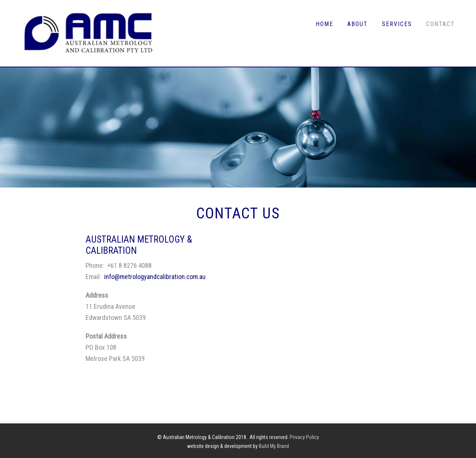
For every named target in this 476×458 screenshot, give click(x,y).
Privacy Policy (304, 437)
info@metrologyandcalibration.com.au (155, 277)
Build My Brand (274, 446)
